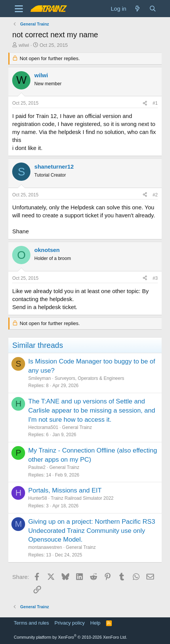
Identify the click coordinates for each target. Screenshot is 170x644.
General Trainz (77, 427)
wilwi (24, 45)
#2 (155, 195)
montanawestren (45, 547)
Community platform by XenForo (70, 637)
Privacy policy (69, 623)
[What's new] (137, 9)
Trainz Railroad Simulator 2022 (82, 498)
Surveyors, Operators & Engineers (90, 378)
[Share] (145, 103)
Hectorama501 (43, 427)
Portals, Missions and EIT (65, 490)
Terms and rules (31, 623)
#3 (155, 278)
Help (95, 623)
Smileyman (39, 378)
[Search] (152, 9)
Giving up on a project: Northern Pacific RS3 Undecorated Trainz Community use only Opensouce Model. (92, 531)
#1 (155, 103)
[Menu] (19, 9)
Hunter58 (37, 498)
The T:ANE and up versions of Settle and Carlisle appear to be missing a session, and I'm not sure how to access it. (92, 410)
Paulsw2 (37, 467)
